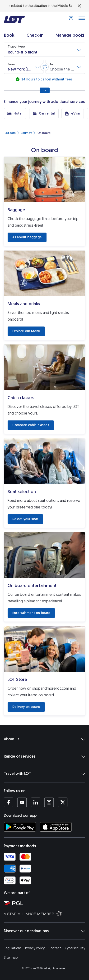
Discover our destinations (44, 931)
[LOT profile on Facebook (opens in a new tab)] (9, 802)
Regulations (13, 948)
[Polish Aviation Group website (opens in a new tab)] (45, 903)
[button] (44, 50)
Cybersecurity (75, 948)
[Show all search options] (45, 90)
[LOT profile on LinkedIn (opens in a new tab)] (35, 802)
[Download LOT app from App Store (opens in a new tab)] (56, 827)
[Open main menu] (82, 19)
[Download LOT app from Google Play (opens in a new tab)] (20, 827)
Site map (11, 958)
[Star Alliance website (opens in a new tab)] (45, 913)
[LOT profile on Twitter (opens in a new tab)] (63, 802)
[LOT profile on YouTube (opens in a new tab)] (22, 802)
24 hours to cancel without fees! (47, 79)
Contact (55, 948)
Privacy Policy (35, 948)
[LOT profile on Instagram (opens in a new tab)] (49, 802)
